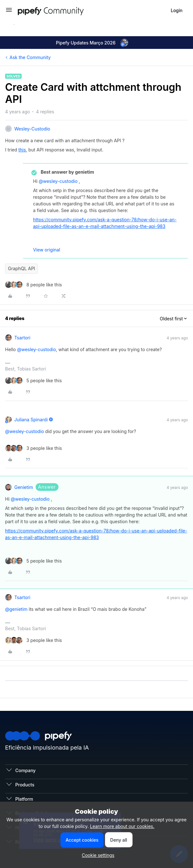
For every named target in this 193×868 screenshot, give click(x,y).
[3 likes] (34, 448)
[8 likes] (34, 285)
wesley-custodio (32, 129)
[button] (9, 12)
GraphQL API (21, 268)
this (22, 150)
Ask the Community (30, 57)
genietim (24, 487)
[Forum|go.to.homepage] (62, 10)
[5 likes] (33, 381)
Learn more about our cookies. (122, 826)
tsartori (22, 338)
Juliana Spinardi (31, 420)
